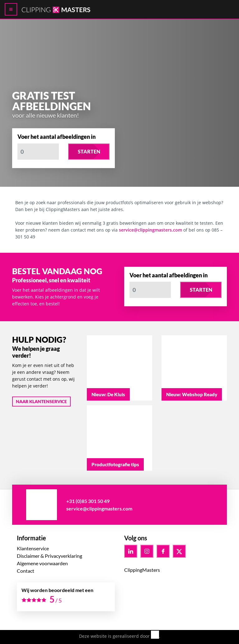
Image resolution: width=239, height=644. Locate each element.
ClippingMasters (142, 570)
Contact (26, 571)
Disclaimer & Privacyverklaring (49, 556)
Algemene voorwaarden (42, 563)
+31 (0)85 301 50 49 (88, 501)
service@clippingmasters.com (150, 230)
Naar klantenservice (41, 401)
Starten (89, 151)
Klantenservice (33, 548)
